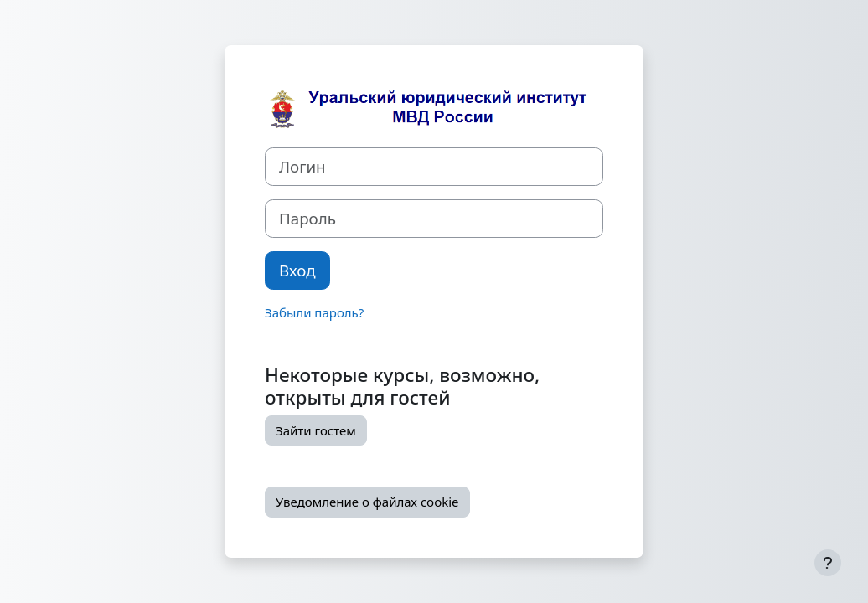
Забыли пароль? (314, 312)
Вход (297, 270)
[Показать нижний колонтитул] (828, 563)
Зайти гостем (316, 430)
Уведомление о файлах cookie (367, 502)
